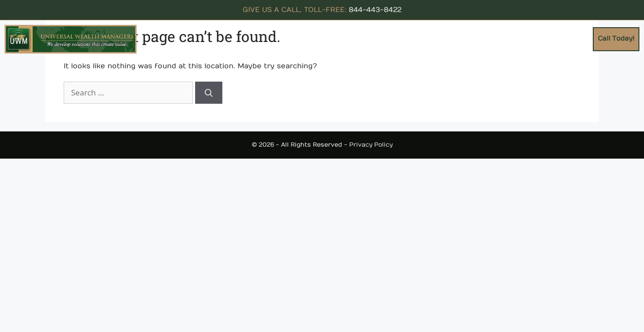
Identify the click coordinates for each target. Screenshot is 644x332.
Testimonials (493, 39)
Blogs (579, 39)
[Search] (209, 93)
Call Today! (616, 39)
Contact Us (543, 39)
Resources (441, 39)
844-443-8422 (375, 10)
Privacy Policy (371, 145)
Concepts (387, 39)
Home (305, 39)
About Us (339, 39)
